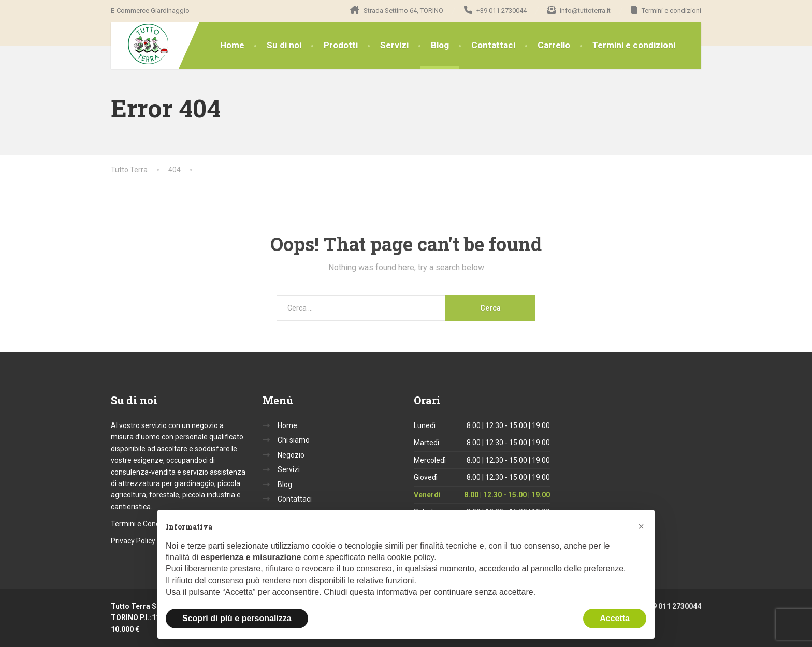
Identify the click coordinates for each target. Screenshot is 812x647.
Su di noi (284, 45)
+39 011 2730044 (666, 606)
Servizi (394, 45)
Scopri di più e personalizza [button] (237, 618)
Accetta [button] (615, 618)
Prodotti (341, 45)
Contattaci (493, 45)
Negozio (291, 455)
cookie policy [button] (411, 557)
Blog (440, 45)
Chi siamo (294, 440)
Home (232, 45)
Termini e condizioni (634, 45)
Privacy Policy (133, 541)
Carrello (554, 45)
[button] (641, 526)
